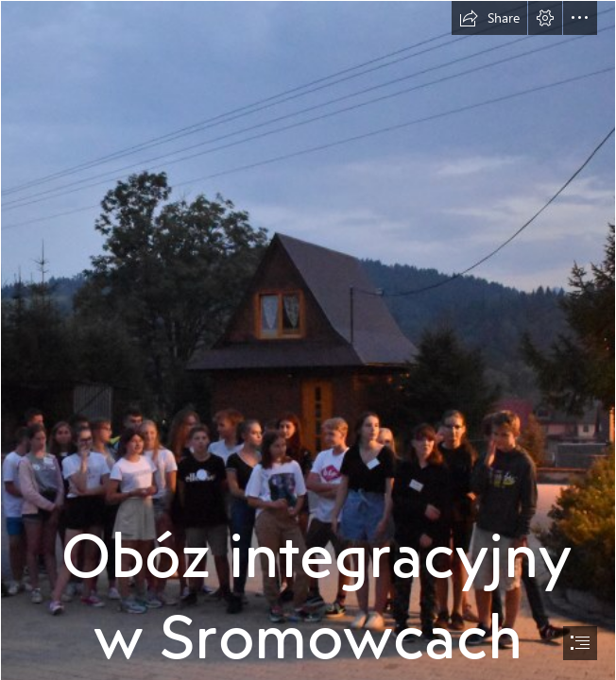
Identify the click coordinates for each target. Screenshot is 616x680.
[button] (489, 18)
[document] (308, 340)
